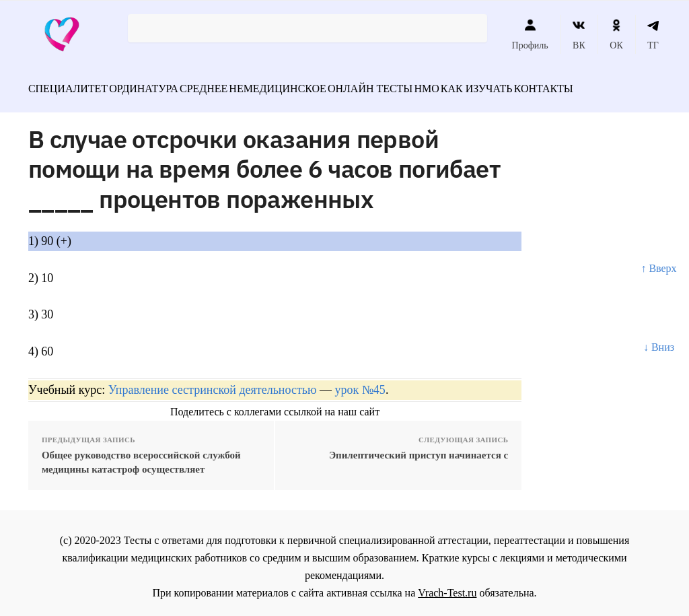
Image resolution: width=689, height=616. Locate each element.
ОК (616, 34)
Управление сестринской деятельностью (213, 382)
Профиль (530, 34)
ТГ (653, 34)
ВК (579, 34)
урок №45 (360, 382)
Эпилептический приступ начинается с (419, 448)
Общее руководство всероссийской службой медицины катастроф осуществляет (141, 455)
